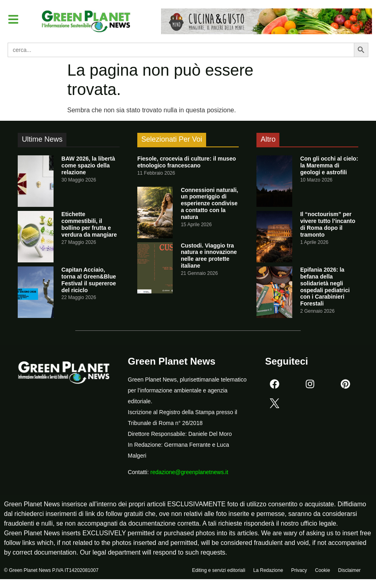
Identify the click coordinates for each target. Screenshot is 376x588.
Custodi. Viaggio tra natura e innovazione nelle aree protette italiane (209, 256)
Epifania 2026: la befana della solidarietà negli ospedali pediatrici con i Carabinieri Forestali (325, 287)
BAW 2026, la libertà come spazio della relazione (88, 165)
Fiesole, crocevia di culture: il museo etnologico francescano (187, 162)
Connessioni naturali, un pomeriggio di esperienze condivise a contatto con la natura (209, 203)
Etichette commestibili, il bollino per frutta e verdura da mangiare (89, 224)
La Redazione (268, 571)
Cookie (322, 571)
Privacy (299, 571)
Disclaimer (349, 571)
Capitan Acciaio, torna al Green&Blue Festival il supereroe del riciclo (89, 280)
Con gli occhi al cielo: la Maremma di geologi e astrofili (329, 165)
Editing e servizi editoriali (219, 571)
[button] (14, 19)
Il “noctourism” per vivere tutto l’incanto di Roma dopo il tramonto (328, 224)
